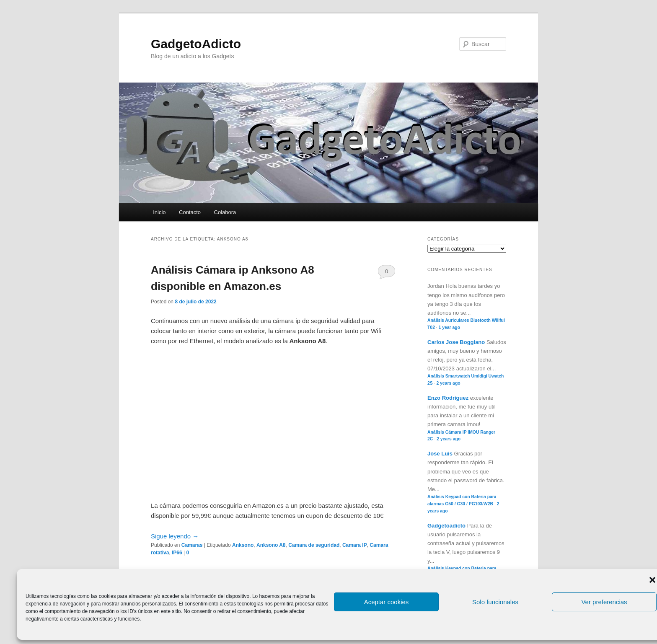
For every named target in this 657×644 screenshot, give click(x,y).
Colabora (225, 212)
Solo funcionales (495, 602)
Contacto (190, 212)
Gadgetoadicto (446, 526)
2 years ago (448, 383)
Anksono (243, 545)
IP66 (177, 553)
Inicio (159, 212)
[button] (652, 580)
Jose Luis (440, 454)
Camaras (192, 545)
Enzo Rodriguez (448, 398)
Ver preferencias (604, 602)
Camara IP (355, 545)
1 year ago (449, 327)
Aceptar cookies (387, 602)
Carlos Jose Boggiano (456, 342)
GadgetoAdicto (196, 44)
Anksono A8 (271, 545)
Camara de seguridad (314, 545)
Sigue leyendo (175, 536)
